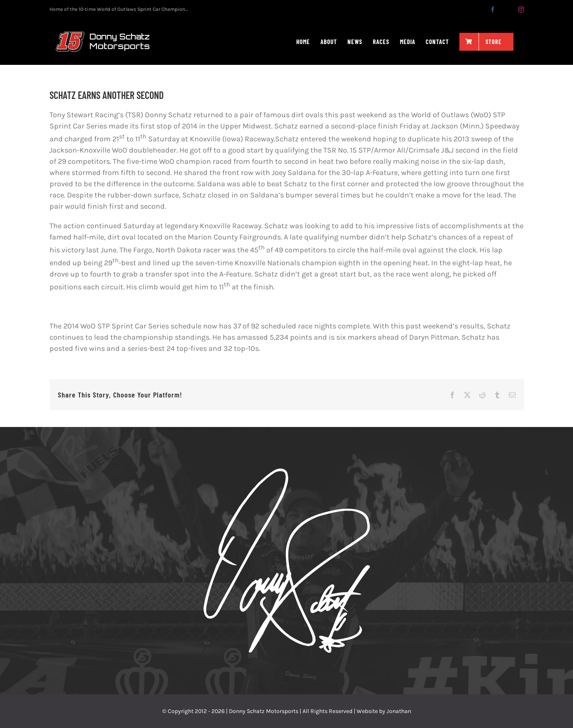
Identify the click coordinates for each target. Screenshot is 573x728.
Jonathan (399, 711)
